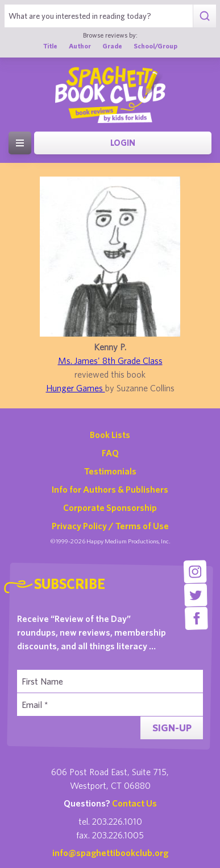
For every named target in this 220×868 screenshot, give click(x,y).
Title (50, 46)
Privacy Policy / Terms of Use (110, 526)
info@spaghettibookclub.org (110, 853)
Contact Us (134, 803)
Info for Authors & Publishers (110, 489)
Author (80, 46)
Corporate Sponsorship (110, 507)
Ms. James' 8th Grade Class (110, 361)
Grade (112, 46)
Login (123, 143)
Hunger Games (76, 388)
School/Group (155, 46)
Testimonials (110, 471)
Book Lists (110, 435)
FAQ (110, 453)
